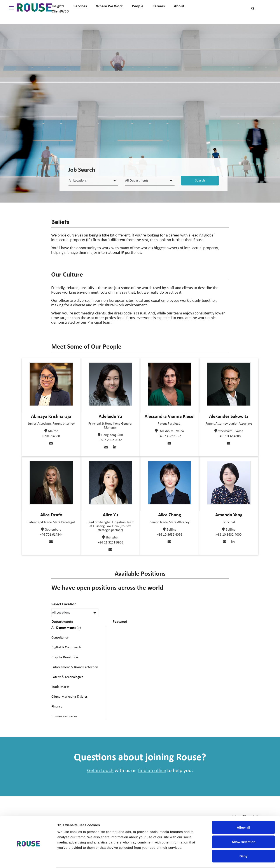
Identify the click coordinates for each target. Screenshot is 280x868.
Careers (159, 6)
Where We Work (109, 6)
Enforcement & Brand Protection (75, 667)
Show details (230, 859)
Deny (244, 839)
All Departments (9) (66, 627)
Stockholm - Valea (171, 431)
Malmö (53, 431)
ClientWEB (60, 11)
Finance (57, 707)
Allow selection (243, 825)
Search (200, 181)
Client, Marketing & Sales (69, 697)
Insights (58, 6)
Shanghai (112, 538)
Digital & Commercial (67, 647)
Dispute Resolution (65, 657)
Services (80, 6)
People (138, 6)
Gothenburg (53, 530)
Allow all (244, 811)
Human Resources (64, 716)
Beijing (171, 530)
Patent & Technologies (67, 677)
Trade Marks (60, 687)
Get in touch (100, 771)
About (179, 6)
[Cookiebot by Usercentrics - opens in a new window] (28, 859)
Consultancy (60, 638)
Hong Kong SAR (112, 435)
